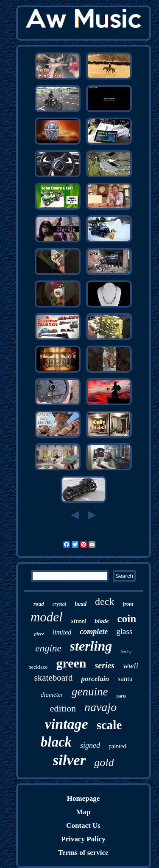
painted (117, 746)
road (39, 604)
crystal (59, 604)
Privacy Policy (83, 839)
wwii (131, 666)
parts (121, 696)
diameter (52, 695)
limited (62, 632)
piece (39, 634)
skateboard (53, 678)
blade (102, 621)
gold (104, 762)
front (128, 604)
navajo (100, 707)
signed (90, 745)
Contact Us (83, 825)
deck (105, 602)
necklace (38, 667)
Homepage (83, 798)
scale (109, 725)
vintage (67, 724)
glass (124, 631)
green (71, 663)
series (105, 665)
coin (127, 619)
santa (125, 679)
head (81, 604)
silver (70, 760)
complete (94, 632)
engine (48, 648)
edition (63, 708)
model (47, 617)
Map (83, 812)
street (79, 621)
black (56, 742)
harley (126, 652)
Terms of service (83, 853)
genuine (90, 692)
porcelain (95, 679)
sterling (91, 646)
